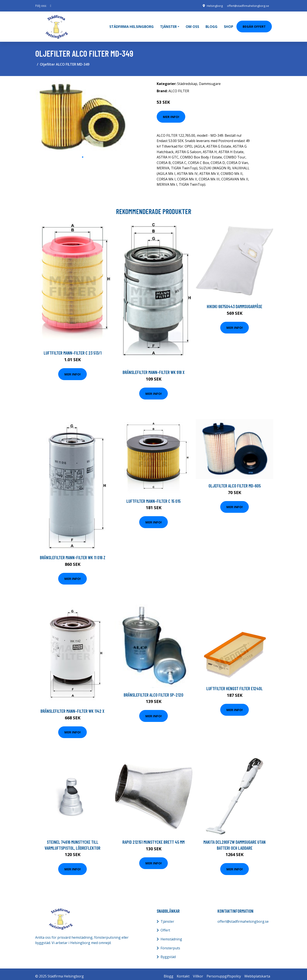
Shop (229, 24)
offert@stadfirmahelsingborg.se (247, 6)
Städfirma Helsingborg (132, 24)
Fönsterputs (170, 944)
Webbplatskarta (257, 972)
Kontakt (183, 972)
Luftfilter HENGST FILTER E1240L (235, 684)
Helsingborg (212, 6)
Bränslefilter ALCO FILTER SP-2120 (153, 690)
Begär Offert (254, 24)
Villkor (198, 972)
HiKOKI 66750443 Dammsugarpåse (235, 302)
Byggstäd (168, 953)
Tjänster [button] (168, 24)
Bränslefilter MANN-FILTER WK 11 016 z (73, 553)
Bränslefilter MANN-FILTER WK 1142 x (72, 707)
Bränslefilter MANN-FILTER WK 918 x (154, 368)
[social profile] (51, 6)
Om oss (192, 24)
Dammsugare (210, 79)
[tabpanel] (83, 112)
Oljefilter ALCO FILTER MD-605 (235, 481)
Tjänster (167, 917)
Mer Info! (171, 112)
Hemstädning (171, 935)
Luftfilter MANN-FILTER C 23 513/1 (73, 349)
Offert (165, 926)
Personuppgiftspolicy (224, 972)
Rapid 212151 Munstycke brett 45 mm (153, 838)
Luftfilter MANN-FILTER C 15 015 (153, 497)
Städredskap (187, 79)
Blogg (211, 24)
